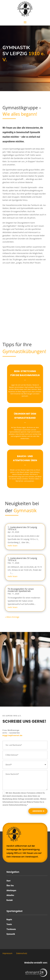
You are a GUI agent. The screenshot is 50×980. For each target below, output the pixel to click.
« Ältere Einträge (12, 617)
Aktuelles (10, 895)
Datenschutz (22, 953)
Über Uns (10, 886)
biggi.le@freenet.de (12, 735)
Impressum (7, 953)
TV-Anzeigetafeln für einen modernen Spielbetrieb (21, 590)
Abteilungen (11, 890)
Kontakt (10, 900)
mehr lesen (13, 546)
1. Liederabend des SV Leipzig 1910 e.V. (22, 528)
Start (9, 881)
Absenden (37, 811)
